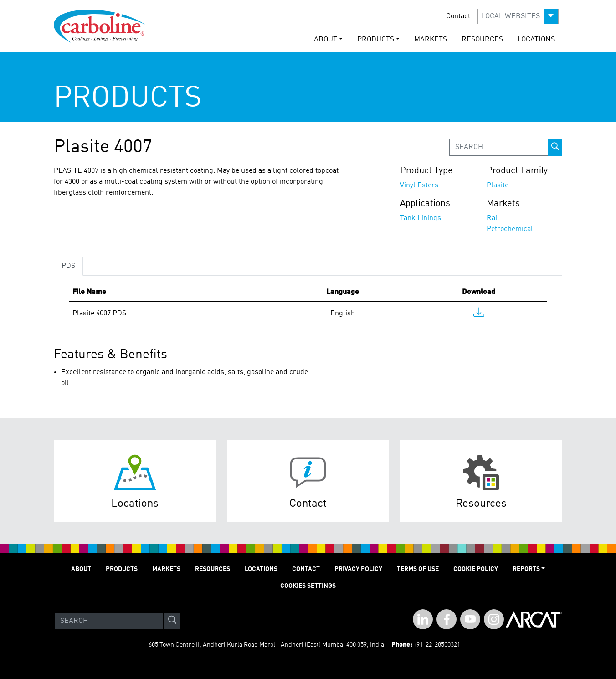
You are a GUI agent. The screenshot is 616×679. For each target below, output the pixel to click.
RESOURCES (482, 40)
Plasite (498, 185)
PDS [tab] (68, 266)
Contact (458, 16)
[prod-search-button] (555, 147)
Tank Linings (421, 218)
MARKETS (431, 40)
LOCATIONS (536, 40)
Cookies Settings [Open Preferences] (308, 586)
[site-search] (172, 621)
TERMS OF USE (418, 569)
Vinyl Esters (419, 185)
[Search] (109, 621)
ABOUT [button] (326, 40)
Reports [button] (526, 569)
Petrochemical (510, 229)
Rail (493, 218)
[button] (518, 16)
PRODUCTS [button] (376, 40)
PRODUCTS (122, 569)
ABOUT (81, 569)
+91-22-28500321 (437, 645)
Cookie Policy (476, 569)
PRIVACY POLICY (358, 569)
